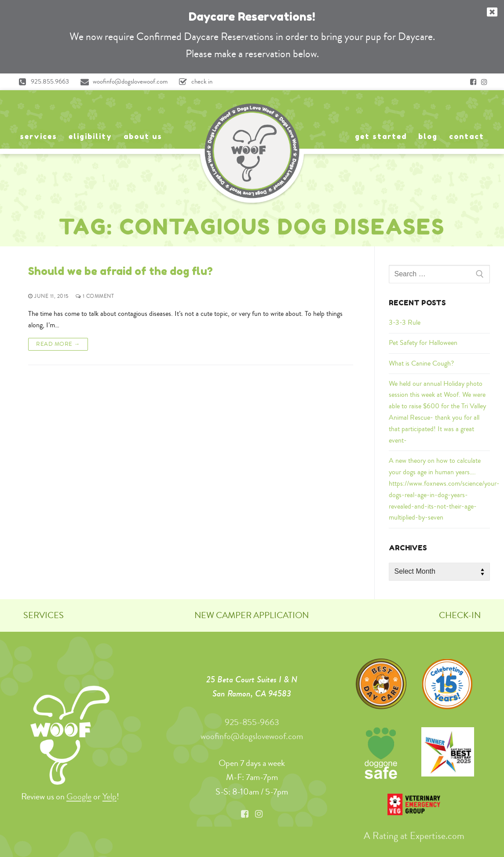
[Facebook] (473, 82)
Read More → (58, 344)
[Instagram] (484, 82)
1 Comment (95, 296)
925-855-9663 (252, 722)
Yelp (110, 797)
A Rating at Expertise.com (414, 836)
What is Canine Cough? (421, 363)
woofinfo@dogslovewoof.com (122, 82)
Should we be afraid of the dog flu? (121, 271)
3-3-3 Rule (405, 322)
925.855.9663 (42, 82)
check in (194, 82)
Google (79, 797)
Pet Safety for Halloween (423, 343)
